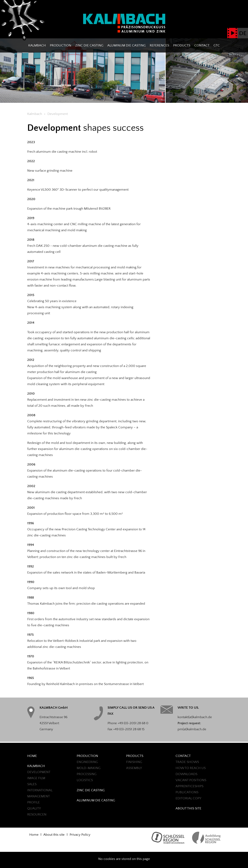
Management (39, 796)
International (40, 790)
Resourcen (37, 814)
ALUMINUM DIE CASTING (127, 45)
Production (61, 45)
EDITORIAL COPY (188, 798)
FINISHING (134, 762)
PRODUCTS (182, 45)
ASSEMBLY (134, 768)
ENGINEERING (87, 762)
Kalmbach (37, 45)
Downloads (186, 774)
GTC (217, 45)
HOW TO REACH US (191, 768)
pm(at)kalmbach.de (192, 729)
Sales (32, 784)
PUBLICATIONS (187, 792)
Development (39, 772)
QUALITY (34, 808)
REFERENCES (159, 45)
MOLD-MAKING (89, 768)
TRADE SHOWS (187, 762)
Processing (87, 774)
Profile (33, 802)
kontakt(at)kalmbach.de (195, 717)
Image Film (36, 778)
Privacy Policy (80, 835)
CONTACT (202, 45)
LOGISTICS (85, 780)
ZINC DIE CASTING (89, 45)
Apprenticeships (189, 786)
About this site (188, 808)
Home (32, 756)
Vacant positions (191, 780)
